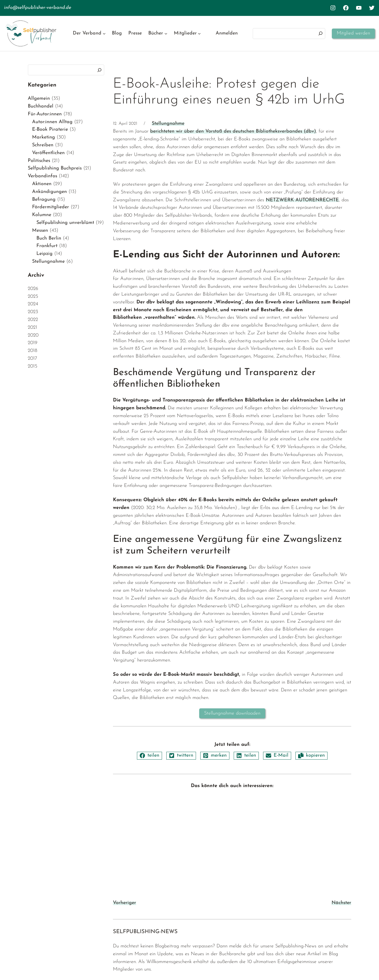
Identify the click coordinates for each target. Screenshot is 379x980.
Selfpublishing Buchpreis (55, 168)
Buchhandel (41, 106)
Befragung (44, 200)
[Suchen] (321, 34)
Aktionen (42, 184)
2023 (33, 312)
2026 (33, 289)
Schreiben (43, 145)
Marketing (44, 137)
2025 (33, 297)
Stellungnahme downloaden (232, 713)
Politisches (39, 161)
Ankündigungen (49, 192)
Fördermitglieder (51, 207)
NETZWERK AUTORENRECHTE (302, 200)
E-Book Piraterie (50, 129)
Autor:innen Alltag (52, 122)
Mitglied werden (353, 33)
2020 (33, 335)
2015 (32, 366)
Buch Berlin (49, 238)
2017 (32, 359)
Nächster (341, 903)
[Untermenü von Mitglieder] (199, 34)
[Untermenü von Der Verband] (104, 34)
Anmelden (227, 33)
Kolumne (42, 215)
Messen (40, 231)
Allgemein (39, 98)
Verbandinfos (42, 176)
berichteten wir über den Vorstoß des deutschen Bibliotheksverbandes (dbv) (233, 131)
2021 (32, 328)
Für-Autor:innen (45, 114)
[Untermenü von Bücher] (166, 34)
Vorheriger (125, 903)
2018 (32, 351)
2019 (33, 343)
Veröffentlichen (48, 153)
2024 (33, 304)
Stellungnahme (48, 262)
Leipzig (44, 254)
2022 (33, 320)
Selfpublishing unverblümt (65, 223)
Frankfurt (47, 246)
